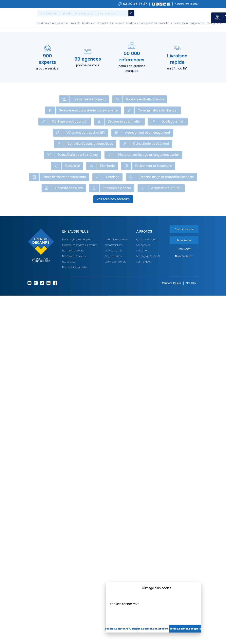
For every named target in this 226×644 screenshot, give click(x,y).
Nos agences (143, 594)
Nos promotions (104, 23)
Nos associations (114, 594)
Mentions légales (172, 632)
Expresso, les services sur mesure (80, 594)
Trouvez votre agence (186, 4)
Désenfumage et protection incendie (65, 35)
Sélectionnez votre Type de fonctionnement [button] (60, 293)
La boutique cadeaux (116, 588)
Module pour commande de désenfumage (136, 35)
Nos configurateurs (126, 23)
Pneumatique (129, 83)
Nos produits (69, 23)
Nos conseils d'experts (74, 605)
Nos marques (143, 610)
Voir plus (113, 236)
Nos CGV (191, 632)
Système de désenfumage (98, 35)
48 (123, 102)
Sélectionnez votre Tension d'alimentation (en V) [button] (111, 282)
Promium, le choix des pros (76, 588)
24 (108, 102)
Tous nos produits (33, 35)
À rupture (128, 120)
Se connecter (177, 87)
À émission (110, 120)
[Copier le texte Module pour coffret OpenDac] (102, 46)
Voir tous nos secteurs (113, 547)
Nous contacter (184, 605)
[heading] (123, 72)
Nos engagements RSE (149, 605)
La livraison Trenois (115, 610)
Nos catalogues (113, 599)
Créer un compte (177, 96)
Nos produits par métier (75, 616)
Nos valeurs (143, 599)
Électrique (109, 83)
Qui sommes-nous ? (147, 588)
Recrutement (184, 597)
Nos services (86, 23)
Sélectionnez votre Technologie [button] (52, 282)
